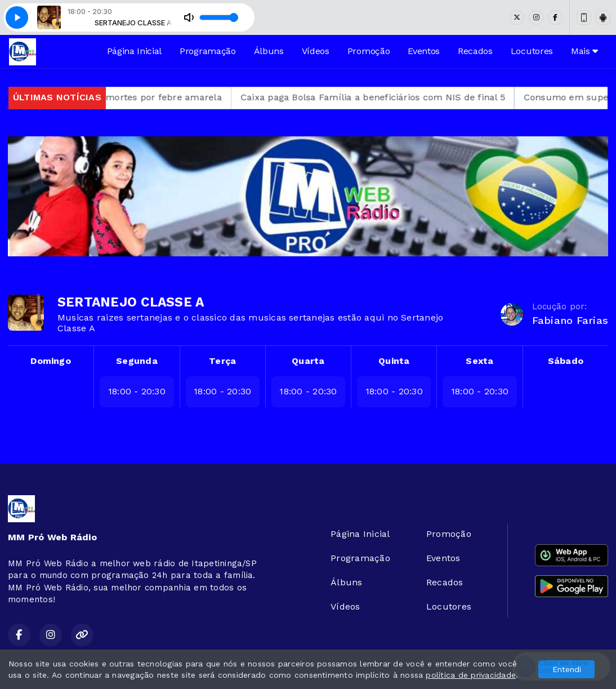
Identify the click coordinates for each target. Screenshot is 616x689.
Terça (222, 361)
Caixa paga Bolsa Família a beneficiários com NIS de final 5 (388, 97)
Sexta (479, 361)
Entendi (567, 669)
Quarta (308, 361)
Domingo (51, 361)
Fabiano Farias (570, 320)
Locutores (532, 51)
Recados (475, 51)
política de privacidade (471, 675)
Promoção (369, 51)
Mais (584, 51)
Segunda (137, 361)
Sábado (566, 361)
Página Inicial (135, 51)
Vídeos (316, 51)
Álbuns (269, 51)
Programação (207, 51)
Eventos (424, 51)
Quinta (394, 361)
